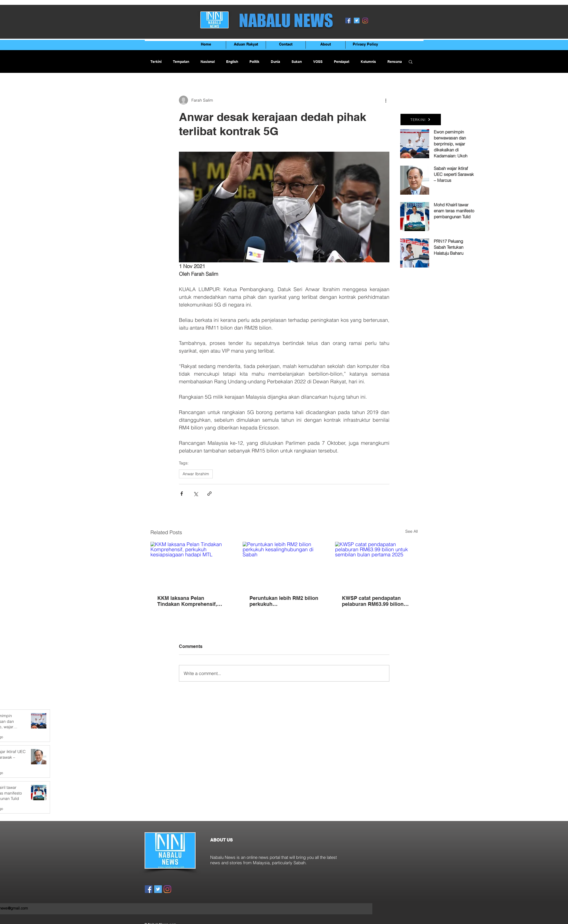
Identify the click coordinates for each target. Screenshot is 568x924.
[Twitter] (357, 20)
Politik (254, 62)
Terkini (156, 62)
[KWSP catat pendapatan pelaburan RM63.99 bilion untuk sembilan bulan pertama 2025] (376, 565)
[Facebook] (348, 20)
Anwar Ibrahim (196, 474)
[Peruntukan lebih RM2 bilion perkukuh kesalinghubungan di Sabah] (284, 565)
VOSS (318, 62)
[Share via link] (209, 494)
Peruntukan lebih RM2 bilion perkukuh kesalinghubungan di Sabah (284, 601)
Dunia (275, 62)
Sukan (297, 62)
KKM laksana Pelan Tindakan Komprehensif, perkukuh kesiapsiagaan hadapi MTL (187, 601)
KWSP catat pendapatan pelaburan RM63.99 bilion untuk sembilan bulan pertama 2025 (373, 601)
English (232, 62)
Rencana (395, 62)
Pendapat (342, 62)
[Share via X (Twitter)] (196, 494)
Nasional (208, 62)
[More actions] (386, 100)
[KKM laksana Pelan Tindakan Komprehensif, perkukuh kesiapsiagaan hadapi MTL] (192, 565)
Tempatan (181, 62)
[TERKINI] (421, 120)
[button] (411, 61)
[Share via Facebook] (182, 494)
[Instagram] (365, 20)
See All (412, 531)
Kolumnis (368, 62)
